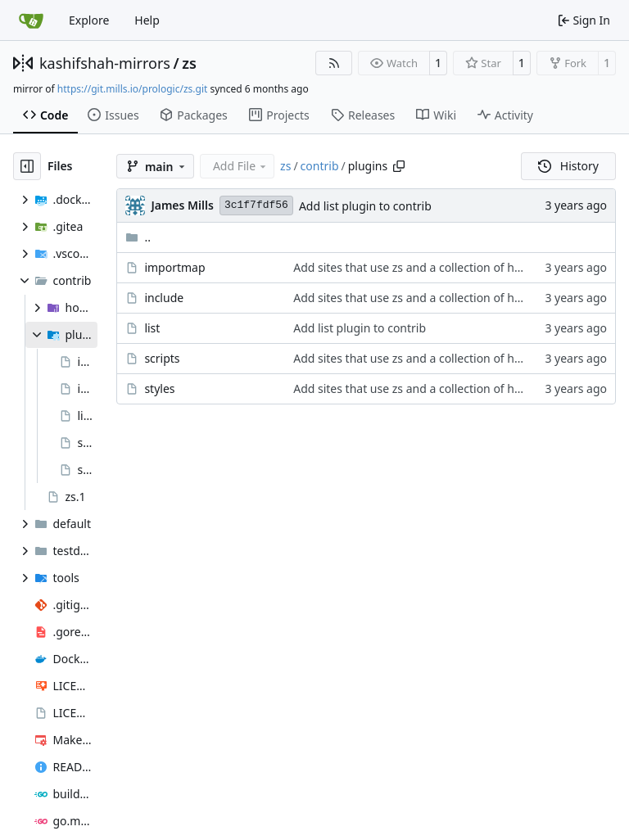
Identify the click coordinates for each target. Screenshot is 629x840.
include (164, 298)
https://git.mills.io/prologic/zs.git (133, 89)
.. (138, 237)
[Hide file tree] (27, 166)
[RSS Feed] (334, 63)
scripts (162, 358)
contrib (320, 166)
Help (147, 20)
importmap (174, 267)
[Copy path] (399, 166)
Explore (89, 20)
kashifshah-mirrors (105, 63)
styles (159, 388)
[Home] (31, 20)
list (152, 328)
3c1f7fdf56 (256, 205)
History (568, 166)
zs (189, 63)
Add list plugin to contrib (365, 206)
